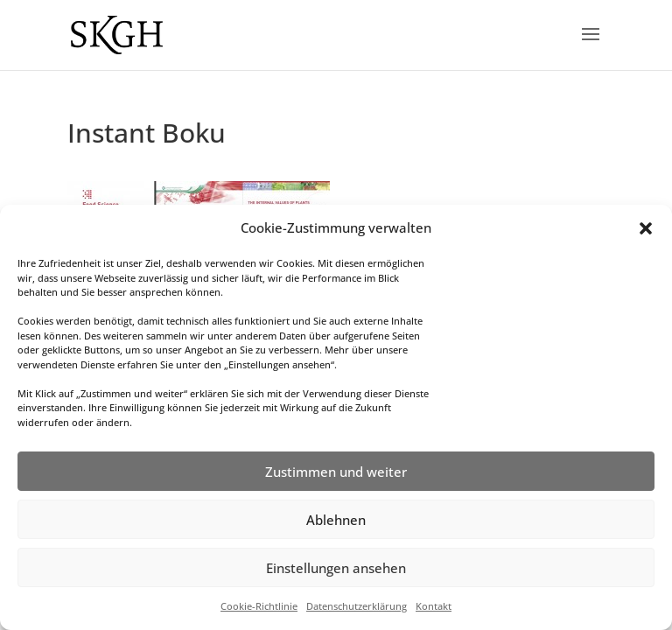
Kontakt (434, 606)
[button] (646, 228)
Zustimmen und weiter (336, 472)
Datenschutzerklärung (357, 606)
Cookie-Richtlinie (259, 606)
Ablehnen (336, 520)
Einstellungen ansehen (336, 568)
